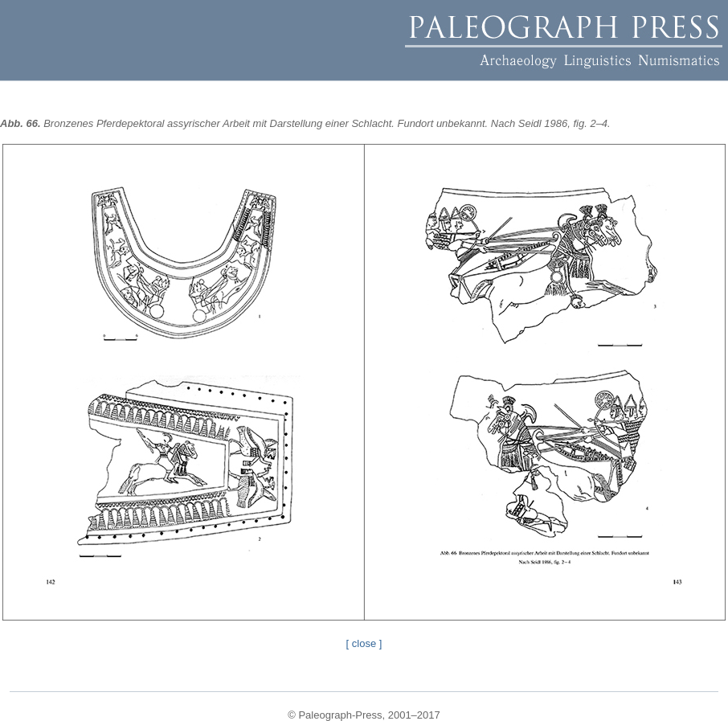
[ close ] (364, 643)
